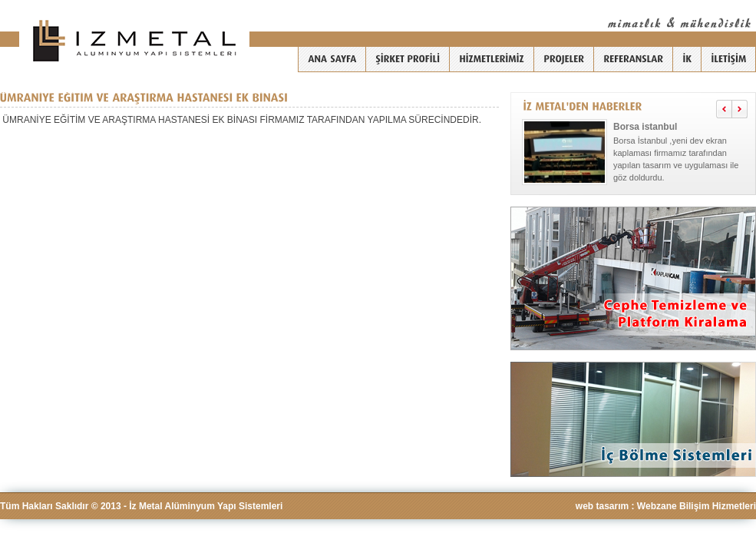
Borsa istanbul (645, 127)
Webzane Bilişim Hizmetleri (697, 506)
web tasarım (602, 506)
